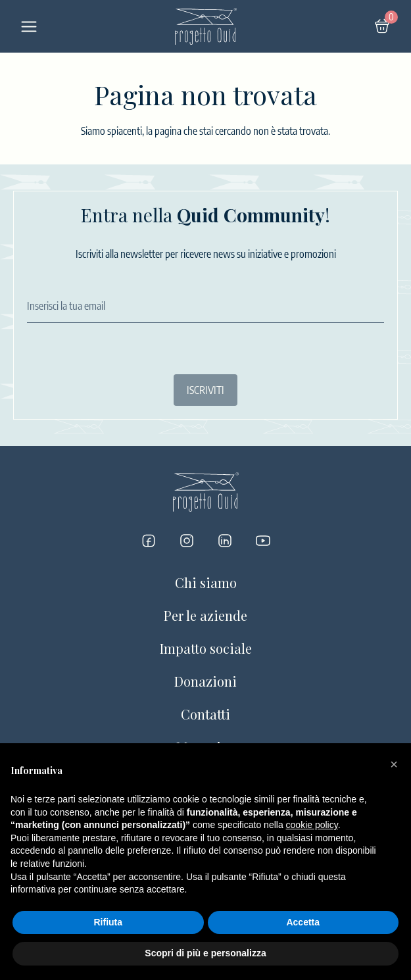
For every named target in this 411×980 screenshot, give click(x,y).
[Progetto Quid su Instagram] (187, 541)
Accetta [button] (303, 922)
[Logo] (206, 26)
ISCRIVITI (205, 390)
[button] (394, 764)
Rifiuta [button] (108, 922)
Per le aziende (205, 615)
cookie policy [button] (312, 825)
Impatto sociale (206, 648)
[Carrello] (382, 26)
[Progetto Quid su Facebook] (149, 541)
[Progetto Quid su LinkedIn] (225, 541)
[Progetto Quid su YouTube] (263, 541)
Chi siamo (206, 582)
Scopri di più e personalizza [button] (205, 953)
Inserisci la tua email (66, 306)
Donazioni (205, 681)
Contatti (205, 714)
